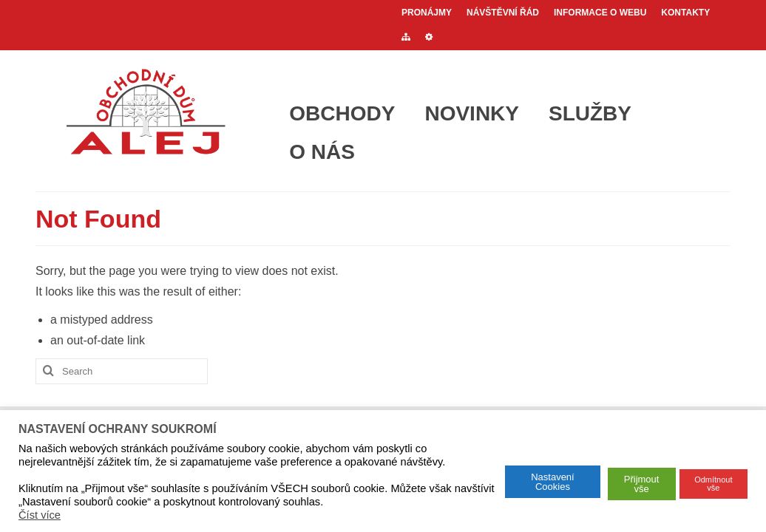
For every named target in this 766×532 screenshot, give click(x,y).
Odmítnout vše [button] (713, 484)
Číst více (40, 515)
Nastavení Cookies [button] (553, 482)
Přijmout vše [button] (642, 484)
